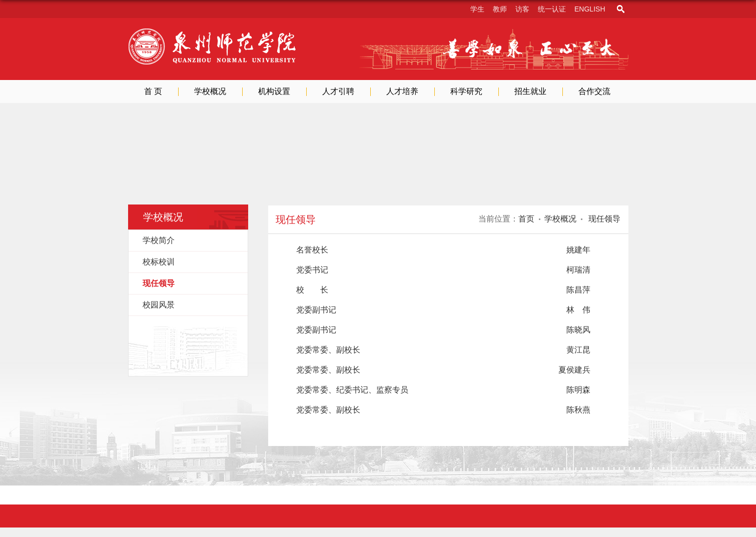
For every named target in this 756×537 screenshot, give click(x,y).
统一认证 (552, 9)
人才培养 (402, 91)
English (590, 9)
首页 (526, 219)
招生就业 (530, 91)
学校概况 (210, 91)
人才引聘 (338, 91)
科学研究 (466, 91)
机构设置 (274, 91)
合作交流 (594, 91)
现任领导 (603, 219)
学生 (477, 9)
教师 (500, 9)
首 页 (153, 91)
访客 (522, 9)
